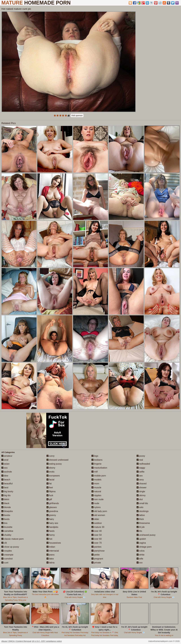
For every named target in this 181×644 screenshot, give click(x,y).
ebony (51, 468)
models (96, 480)
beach (6, 480)
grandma (52, 511)
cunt (5, 563)
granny (51, 515)
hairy (50, 519)
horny (51, 535)
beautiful (7, 484)
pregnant (97, 559)
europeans (53, 476)
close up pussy (10, 547)
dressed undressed (57, 460)
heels (51, 531)
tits (139, 531)
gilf (49, 499)
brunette (7, 527)
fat (49, 484)
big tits (6, 495)
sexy (140, 480)
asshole (7, 472)
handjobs (52, 527)
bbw (5, 476)
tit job (141, 527)
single (141, 491)
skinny (141, 495)
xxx (140, 563)
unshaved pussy (146, 535)
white (141, 555)
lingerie (96, 464)
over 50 (97, 535)
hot (49, 539)
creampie (7, 555)
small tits (142, 503)
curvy (51, 456)
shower (142, 488)
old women (98, 515)
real (140, 460)
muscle (96, 488)
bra (4, 523)
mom (95, 484)
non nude (97, 499)
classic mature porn (13, 539)
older (95, 519)
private (96, 563)
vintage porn (144, 547)
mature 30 (98, 527)
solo (140, 507)
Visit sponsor (77, 115)
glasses (52, 507)
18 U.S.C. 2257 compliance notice (47, 641)
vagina (141, 543)
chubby (6, 535)
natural (96, 491)
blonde (6, 507)
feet (50, 488)
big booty (7, 491)
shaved (142, 484)
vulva (141, 551)
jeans (51, 555)
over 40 (97, 531)
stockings (143, 511)
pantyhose (98, 551)
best (5, 488)
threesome (143, 523)
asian (5, 464)
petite (96, 555)
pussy (141, 456)
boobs (6, 515)
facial (50, 480)
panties (96, 547)
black (5, 503)
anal (5, 460)
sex (140, 476)
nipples (96, 495)
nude (95, 503)
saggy (141, 468)
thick (140, 519)
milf (95, 472)
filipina (51, 491)
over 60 (97, 539)
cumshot (7, 559)
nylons (96, 507)
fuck (50, 495)
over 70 (97, 543)
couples (7, 551)
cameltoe (7, 531)
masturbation (99, 468)
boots (6, 519)
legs (95, 456)
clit (4, 543)
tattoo (141, 515)
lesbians (97, 460)
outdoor (97, 523)
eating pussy (54, 464)
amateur (7, 456)
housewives (54, 543)
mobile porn (99, 476)
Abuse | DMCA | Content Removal (16, 641)
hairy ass (52, 523)
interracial (53, 551)
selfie (141, 472)
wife (140, 559)
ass (4, 468)
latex (50, 559)
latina (51, 563)
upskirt (141, 539)
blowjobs (7, 511)
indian (51, 547)
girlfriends (53, 503)
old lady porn (99, 511)
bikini (5, 499)
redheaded (143, 464)
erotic (51, 472)
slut (140, 499)
